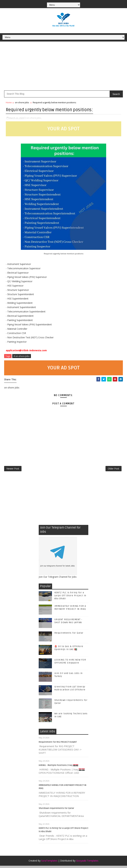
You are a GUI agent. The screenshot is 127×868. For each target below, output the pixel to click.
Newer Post (13, 470)
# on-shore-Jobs (22, 355)
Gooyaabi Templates (87, 863)
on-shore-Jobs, (34, 117)
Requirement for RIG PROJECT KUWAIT (58, 744)
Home (9, 102)
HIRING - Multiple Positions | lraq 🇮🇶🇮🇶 (58, 767)
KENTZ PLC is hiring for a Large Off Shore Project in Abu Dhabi (70, 598)
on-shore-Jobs (22, 102)
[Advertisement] (63, 67)
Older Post (114, 470)
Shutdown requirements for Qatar (56, 811)
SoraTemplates (49, 863)
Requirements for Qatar (69, 635)
